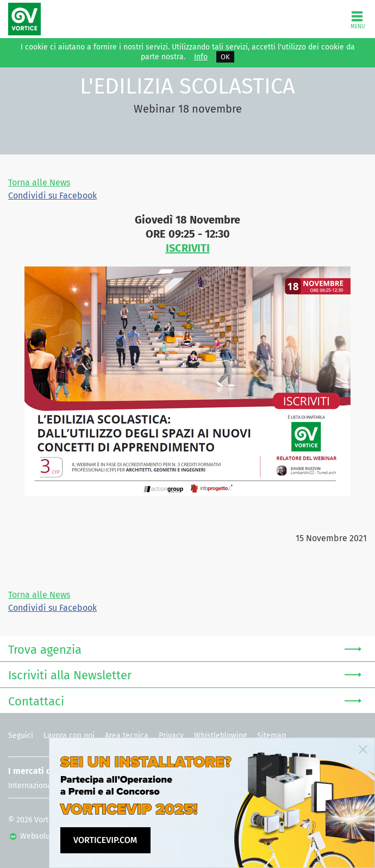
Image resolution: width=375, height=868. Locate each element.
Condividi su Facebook (52, 196)
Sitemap (271, 736)
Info (201, 57)
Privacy (171, 736)
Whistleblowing (220, 736)
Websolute (33, 836)
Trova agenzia (185, 649)
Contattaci (185, 700)
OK (225, 57)
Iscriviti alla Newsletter (185, 674)
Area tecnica (127, 736)
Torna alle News (39, 182)
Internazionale (33, 786)
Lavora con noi (69, 736)
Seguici (21, 736)
